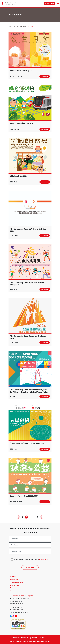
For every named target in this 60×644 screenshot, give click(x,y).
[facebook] (11, 616)
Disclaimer (17, 638)
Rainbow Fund (14, 585)
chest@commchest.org (22, 612)
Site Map (35, 638)
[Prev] (18, 517)
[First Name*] (30, 545)
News (12, 588)
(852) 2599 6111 (17, 608)
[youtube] (16, 616)
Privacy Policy (26, 638)
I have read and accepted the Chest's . (32, 559)
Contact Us (43, 638)
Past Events (30, 26)
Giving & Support (19, 26)
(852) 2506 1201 (18, 610)
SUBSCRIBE (30, 567)
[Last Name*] (30, 539)
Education (13, 591)
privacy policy (44, 559)
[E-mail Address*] (30, 551)
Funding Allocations (16, 582)
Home (10, 26)
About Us (13, 577)
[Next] (42, 517)
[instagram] (13, 616)
